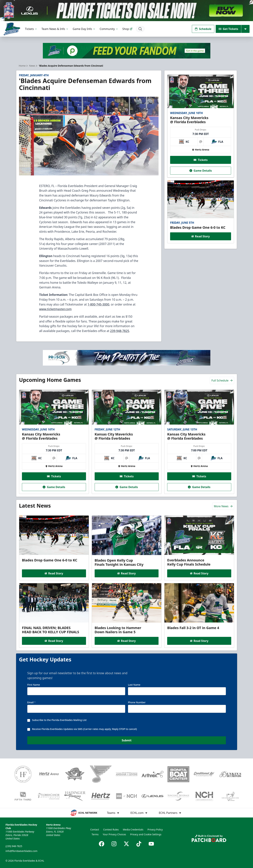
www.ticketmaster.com (55, 309)
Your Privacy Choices (114, 834)
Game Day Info (84, 29)
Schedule (203, 29)
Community (109, 29)
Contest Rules (111, 830)
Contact (95, 830)
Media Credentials (133, 830)
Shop (127, 29)
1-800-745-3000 (98, 304)
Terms (95, 834)
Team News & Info (55, 29)
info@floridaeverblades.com (22, 851)
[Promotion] (126, 11)
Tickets (31, 29)
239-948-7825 (120, 331)
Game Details (201, 171)
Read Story (201, 236)
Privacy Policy (155, 830)
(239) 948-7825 (14, 846)
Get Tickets (228, 29)
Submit (126, 740)
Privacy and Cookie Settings (146, 834)
